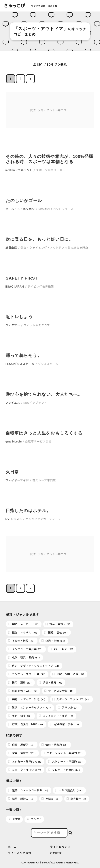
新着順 (14, 819)
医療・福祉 (56, 632)
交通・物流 (54, 641)
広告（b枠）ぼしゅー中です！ (50, 554)
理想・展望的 (22, 745)
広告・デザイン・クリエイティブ (34, 666)
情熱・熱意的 (55, 745)
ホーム (12, 847)
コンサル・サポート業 (27, 674)
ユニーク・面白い (25, 770)
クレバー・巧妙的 (65, 770)
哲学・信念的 (22, 753)
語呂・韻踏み (22, 799)
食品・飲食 (58, 624)
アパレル (69, 707)
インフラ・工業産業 (26, 649)
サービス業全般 (59, 691)
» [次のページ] (30, 79)
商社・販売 (62, 649)
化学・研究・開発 (25, 657)
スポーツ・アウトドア (72, 699)
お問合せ (56, 853)
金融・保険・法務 (69, 674)
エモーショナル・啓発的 (63, 753)
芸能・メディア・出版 (27, 699)
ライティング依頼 (20, 853)
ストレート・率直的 (66, 761)
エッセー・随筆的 (25, 761)
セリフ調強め (69, 790)
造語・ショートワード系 (29, 790)
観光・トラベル (23, 632)
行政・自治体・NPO (26, 724)
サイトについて (60, 847)
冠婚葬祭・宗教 (65, 724)
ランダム (34, 819)
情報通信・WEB (23, 691)
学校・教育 (51, 682)
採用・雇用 (20, 682)
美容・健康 (20, 716)
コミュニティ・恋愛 (56, 716)
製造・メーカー (24, 624)
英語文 (51, 799)
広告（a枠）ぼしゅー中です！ (50, 110)
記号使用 (77, 799)
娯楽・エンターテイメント (30, 707)
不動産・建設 (22, 641)
